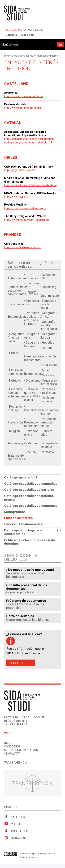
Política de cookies (30, 857)
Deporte (31, 292)
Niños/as (48, 375)
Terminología (16, 443)
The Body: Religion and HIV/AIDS (25, 216)
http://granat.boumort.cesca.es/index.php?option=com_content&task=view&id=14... (30, 141)
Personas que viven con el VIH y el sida (32, 395)
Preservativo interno (49, 412)
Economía (32, 301)
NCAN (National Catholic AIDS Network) (30, 193)
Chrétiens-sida (14, 244)
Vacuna (31, 452)
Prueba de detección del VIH (48, 422)
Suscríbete (21, 663)
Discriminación (50, 296)
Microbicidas (33, 374)
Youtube (14, 824)
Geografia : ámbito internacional (49, 325)
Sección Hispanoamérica (23, 524)
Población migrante (48, 400)
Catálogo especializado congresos (31, 506)
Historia (47, 348)
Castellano (13, 30)
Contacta (11, 35)
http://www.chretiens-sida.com (23, 247)
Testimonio (32, 443)
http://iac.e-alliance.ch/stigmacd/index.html (30, 185)
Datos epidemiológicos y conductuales (32, 532)
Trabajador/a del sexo (49, 445)
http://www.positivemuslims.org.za (25, 208)
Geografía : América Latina (16, 338)
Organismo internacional (49, 382)
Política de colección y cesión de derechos (29, 542)
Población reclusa (15, 408)
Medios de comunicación (17, 372)
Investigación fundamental (33, 358)
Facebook (15, 817)
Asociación (32, 278)
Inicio (7, 56)
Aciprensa (11, 93)
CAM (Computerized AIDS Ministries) (28, 167)
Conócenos (12, 747)
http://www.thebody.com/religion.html (27, 220)
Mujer (46, 370)
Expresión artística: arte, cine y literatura (32, 318)
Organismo (33, 381)
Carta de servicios (20, 616)
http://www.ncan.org (16, 197)
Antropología (16, 278)
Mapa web (28, 35)
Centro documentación (24, 56)
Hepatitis (48, 343)
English (40, 30)
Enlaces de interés (48, 56)
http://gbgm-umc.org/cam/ (20, 170)
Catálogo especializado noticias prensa (29, 498)
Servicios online (31, 433)
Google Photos (19, 831)
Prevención (15, 422)
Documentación (18, 304)
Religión (14, 431)
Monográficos (15, 512)
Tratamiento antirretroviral (17, 457)
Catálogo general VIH (20, 477)
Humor (14, 353)
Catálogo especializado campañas (31, 484)
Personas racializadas (48, 391)
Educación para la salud (48, 304)
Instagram (15, 838)
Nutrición (15, 381)
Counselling (48, 287)
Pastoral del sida (15, 104)
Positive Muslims (15, 205)
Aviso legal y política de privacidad (38, 854)
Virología (48, 452)
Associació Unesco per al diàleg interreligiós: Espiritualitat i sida (25, 134)
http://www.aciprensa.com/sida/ (24, 96)
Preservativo (33, 410)
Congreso (32, 283)
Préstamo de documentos (26, 601)
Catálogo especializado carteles (29, 490)
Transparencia (32, 783)
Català (28, 30)
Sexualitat (12, 754)
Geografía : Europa (49, 336)
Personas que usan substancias (16, 393)
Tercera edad (46, 433)
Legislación (48, 356)
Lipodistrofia (49, 365)
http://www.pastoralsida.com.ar (23, 108)
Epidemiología (17, 317)
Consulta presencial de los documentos (27, 587)
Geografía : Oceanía (32, 344)
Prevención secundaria (32, 424)
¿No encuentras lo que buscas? (30, 570)
